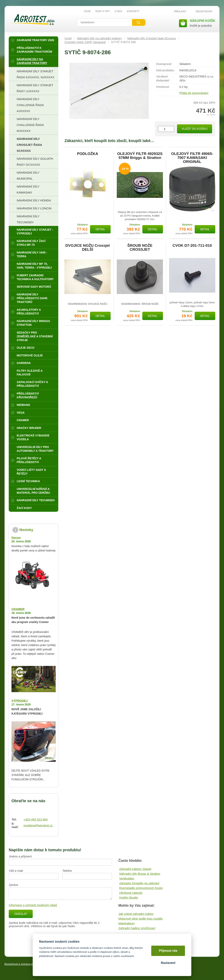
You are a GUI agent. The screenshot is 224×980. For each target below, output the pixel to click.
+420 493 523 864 (36, 819)
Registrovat (204, 12)
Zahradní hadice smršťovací (137, 928)
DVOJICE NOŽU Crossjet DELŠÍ (88, 248)
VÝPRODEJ (20, 701)
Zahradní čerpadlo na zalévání (139, 883)
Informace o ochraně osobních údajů (33, 905)
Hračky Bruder (129, 897)
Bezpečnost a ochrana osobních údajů (26, 964)
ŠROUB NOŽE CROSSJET (140, 248)
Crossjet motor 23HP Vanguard (85, 42)
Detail (100, 229)
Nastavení (168, 963)
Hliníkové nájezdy (131, 893)
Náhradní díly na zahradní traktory (99, 38)
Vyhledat (139, 22)
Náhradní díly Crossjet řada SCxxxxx (152, 38)
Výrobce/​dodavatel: (163, 78)
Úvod (68, 38)
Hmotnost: (163, 87)
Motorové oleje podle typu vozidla (140, 919)
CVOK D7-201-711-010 (192, 246)
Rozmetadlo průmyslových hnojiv (141, 888)
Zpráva (13, 885)
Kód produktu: (165, 70)
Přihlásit (180, 12)
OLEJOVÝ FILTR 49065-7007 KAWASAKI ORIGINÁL (192, 158)
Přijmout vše (168, 951)
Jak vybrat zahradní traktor (136, 914)
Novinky (26, 530)
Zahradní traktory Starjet (135, 869)
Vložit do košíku (194, 129)
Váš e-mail (16, 871)
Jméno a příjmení (20, 856)
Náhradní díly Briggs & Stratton (140, 874)
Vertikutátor (127, 878)
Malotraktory (127, 923)
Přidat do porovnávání (194, 93)
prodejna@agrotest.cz (38, 825)
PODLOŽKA (88, 154)
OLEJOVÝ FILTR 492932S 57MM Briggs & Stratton (140, 156)
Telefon (67, 871)
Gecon (16, 537)
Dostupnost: (164, 64)
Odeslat (21, 914)
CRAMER (18, 609)
